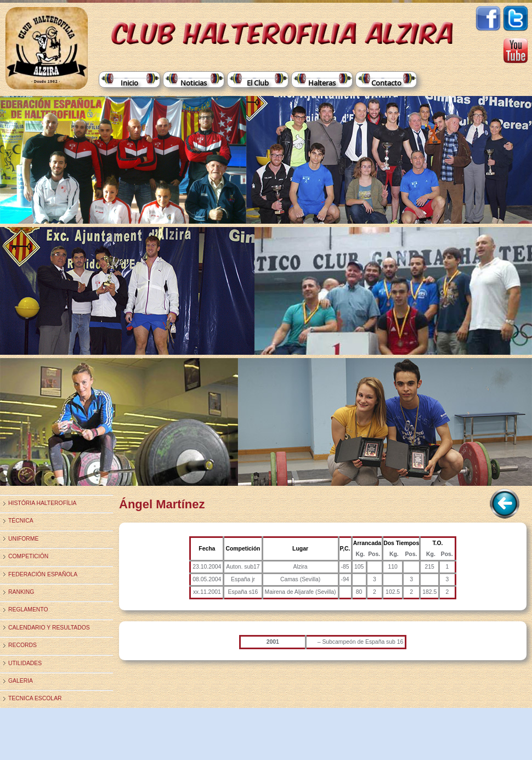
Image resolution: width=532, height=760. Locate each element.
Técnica (21, 521)
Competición (28, 556)
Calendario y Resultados (49, 628)
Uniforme (23, 539)
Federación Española (43, 574)
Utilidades (25, 663)
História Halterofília (43, 503)
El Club (258, 83)
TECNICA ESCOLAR (35, 698)
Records (22, 645)
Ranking (21, 592)
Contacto (386, 83)
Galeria (21, 681)
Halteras (322, 83)
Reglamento (28, 609)
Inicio (129, 83)
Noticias (194, 83)
